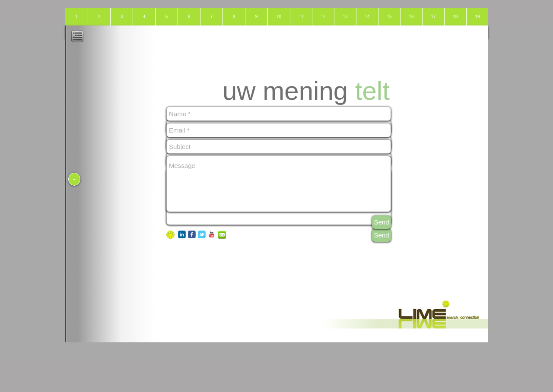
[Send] (381, 235)
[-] (74, 179)
